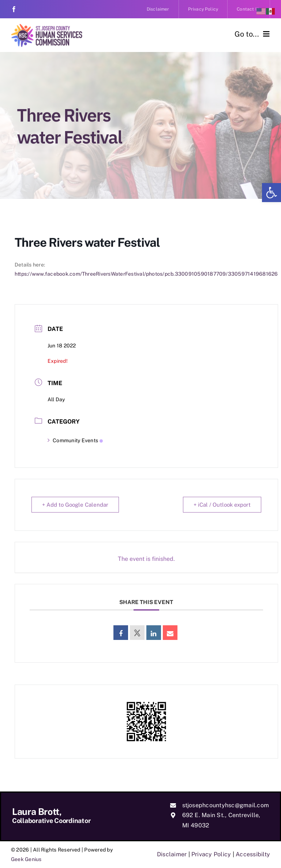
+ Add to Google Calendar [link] (75, 505)
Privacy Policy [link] (211, 854)
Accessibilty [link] (253, 854)
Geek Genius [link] (26, 859)
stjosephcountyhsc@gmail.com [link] (226, 805)
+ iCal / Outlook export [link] (222, 505)
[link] (271, 193)
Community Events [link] (75, 440)
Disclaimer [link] (172, 854)
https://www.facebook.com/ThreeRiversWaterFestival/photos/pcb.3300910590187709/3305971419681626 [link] (146, 274)
